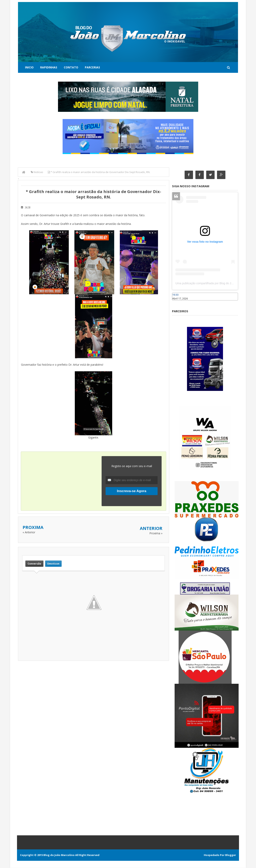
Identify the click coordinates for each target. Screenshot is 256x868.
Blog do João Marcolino (59, 855)
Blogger (231, 855)
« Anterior (29, 532)
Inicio (29, 67)
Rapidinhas (49, 67)
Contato (71, 67)
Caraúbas (178, 302)
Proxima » (156, 533)
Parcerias (92, 67)
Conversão (34, 564)
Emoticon (53, 564)
